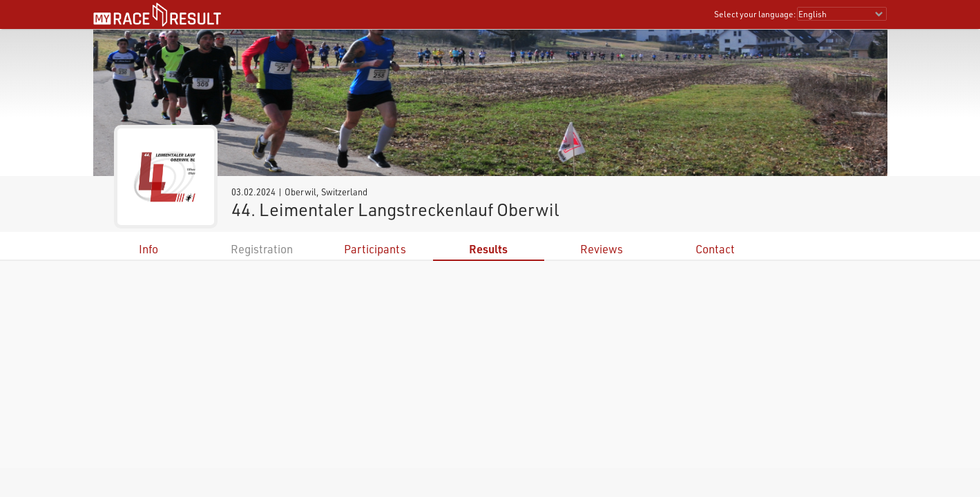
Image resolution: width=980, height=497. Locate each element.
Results (488, 249)
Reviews (602, 249)
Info (148, 249)
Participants (375, 249)
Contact (715, 249)
